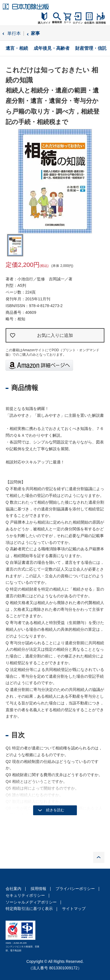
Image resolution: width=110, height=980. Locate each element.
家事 (35, 33)
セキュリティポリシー (25, 895)
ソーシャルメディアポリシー (31, 902)
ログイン (78, 23)
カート (67, 22)
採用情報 (38, 889)
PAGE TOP (99, 857)
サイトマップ (74, 909)
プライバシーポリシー (75, 889)
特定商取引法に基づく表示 (29, 909)
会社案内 (13, 889)
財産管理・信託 (91, 48)
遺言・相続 (17, 48)
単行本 (14, 33)
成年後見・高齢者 (52, 48)
